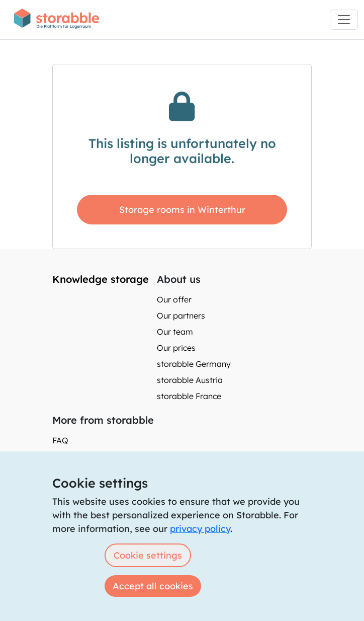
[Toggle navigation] (344, 20)
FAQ (60, 440)
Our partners (181, 316)
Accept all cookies (153, 586)
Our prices (176, 348)
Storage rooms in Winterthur (182, 210)
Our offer (174, 299)
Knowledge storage (101, 279)
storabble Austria (190, 380)
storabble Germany (194, 364)
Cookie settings (148, 555)
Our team (175, 332)
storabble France (189, 396)
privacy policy (200, 529)
